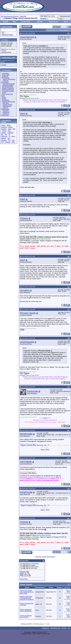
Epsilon (4, 129)
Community (26, 22)
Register (6, 22)
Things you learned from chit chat (26, 616)
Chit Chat (6, 103)
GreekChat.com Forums (11, 16)
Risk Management (7, 87)
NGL (13, 142)
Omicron (4, 136)
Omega (8, 142)
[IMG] (22, 574)
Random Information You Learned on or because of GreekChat (27, 598)
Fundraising (6, 100)
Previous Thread (41, 557)
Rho (13, 136)
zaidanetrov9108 (6, 52)
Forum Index (6, 75)
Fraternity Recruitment (5, 81)
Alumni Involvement (8, 90)
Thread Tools (51, 30)
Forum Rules (24, 579)
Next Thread (51, 557)
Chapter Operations (8, 88)
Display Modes (64, 30)
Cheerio (24, 218)
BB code (23, 571)
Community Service (8, 91)
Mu (2, 134)
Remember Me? (64, 16)
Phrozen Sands (28, 313)
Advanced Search (8, 35)
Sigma (3, 138)
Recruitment (6, 78)
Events (4, 99)
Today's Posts (53, 22)
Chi (13, 140)
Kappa (4, 133)
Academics (6, 112)
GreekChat (23, 16)
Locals (4, 93)
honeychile (32, 391)
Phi (9, 140)
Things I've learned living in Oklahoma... (26, 610)
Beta (8, 125)
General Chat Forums (9, 102)
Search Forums (7, 27)
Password (43, 19)
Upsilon (4, 140)
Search (66, 22)
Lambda (10, 133)
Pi (10, 136)
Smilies (22, 573)
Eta (14, 129)
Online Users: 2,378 (9, 58)
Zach (22, 113)
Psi (2, 142)
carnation (25, 290)
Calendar (40, 22)
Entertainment (7, 106)
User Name (44, 16)
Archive (64, 628)
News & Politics (7, 105)
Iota (9, 131)
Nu (6, 134)
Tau (9, 138)
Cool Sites (6, 111)
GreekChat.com (55, 628)
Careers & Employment (5, 114)
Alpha (3, 125)
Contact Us (46, 628)
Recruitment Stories (9, 84)
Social (4, 97)
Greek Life (5, 76)
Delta (10, 127)
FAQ (14, 22)
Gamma (4, 127)
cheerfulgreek (27, 37)
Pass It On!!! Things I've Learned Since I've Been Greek (27, 592)
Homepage (5, 73)
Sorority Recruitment (9, 79)
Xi (9, 134)
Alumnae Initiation (8, 85)
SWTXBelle (26, 462)
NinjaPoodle (26, 434)
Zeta (10, 129)
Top (69, 628)
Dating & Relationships (5, 108)
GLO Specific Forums (6, 121)
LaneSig (4, 65)
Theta (4, 131)
